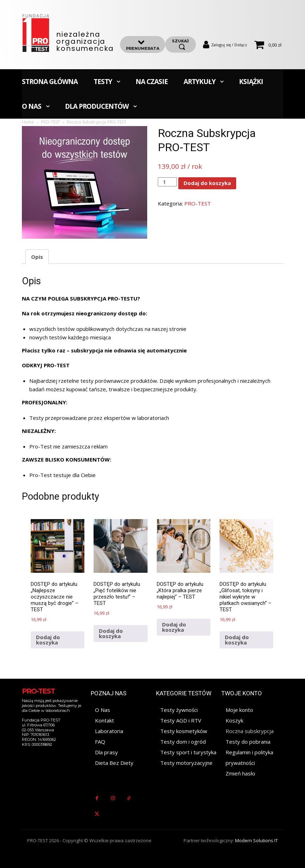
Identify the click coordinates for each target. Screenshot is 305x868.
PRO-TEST (50, 122)
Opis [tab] (37, 257)
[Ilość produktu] (167, 182)
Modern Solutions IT (256, 840)
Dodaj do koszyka (207, 183)
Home (28, 122)
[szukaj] (181, 44)
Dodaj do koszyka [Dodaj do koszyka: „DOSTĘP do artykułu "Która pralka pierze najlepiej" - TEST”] (174, 627)
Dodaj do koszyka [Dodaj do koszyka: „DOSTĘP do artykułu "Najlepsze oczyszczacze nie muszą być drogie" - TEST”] (48, 640)
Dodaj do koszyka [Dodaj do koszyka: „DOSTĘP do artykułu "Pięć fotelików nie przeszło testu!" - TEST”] (111, 633)
